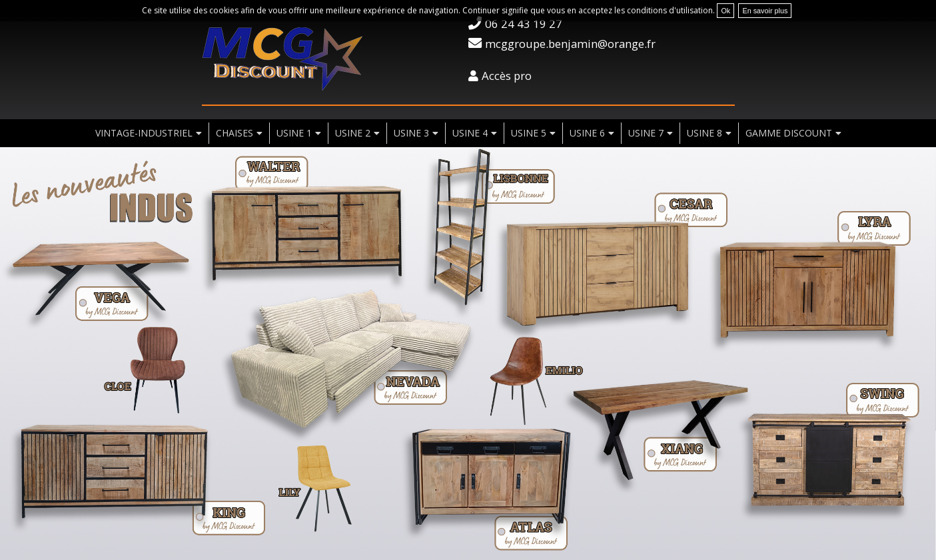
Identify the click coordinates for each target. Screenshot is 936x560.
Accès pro (507, 76)
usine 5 (529, 133)
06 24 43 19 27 (524, 24)
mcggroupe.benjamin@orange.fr (570, 44)
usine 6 (587, 133)
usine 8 (704, 133)
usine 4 (470, 133)
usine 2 (353, 133)
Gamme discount (789, 133)
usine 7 (646, 133)
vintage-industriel (144, 133)
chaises (234, 133)
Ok (725, 11)
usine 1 (294, 133)
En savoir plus (765, 11)
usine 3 (411, 133)
